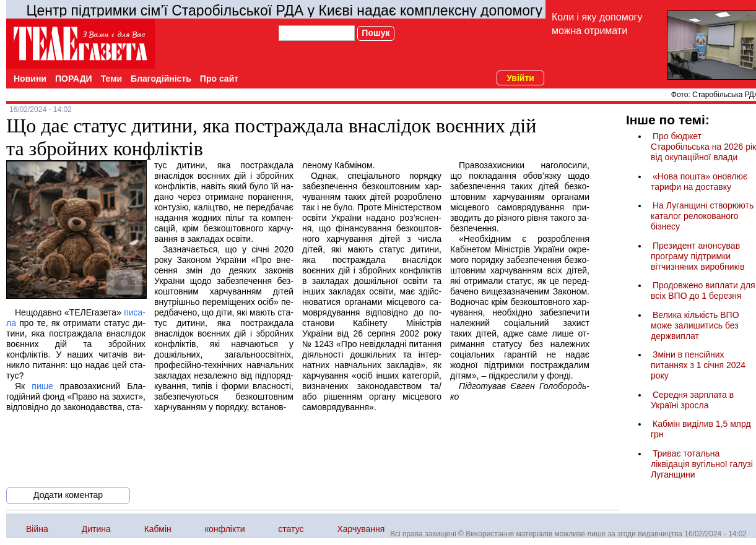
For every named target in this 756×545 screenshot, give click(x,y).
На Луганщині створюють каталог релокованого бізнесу (702, 216)
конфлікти (225, 529)
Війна (37, 529)
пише (42, 386)
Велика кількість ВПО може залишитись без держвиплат (695, 325)
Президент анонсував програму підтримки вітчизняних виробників (697, 256)
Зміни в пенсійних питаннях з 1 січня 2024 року (698, 365)
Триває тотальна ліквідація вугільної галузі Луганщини (702, 464)
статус (291, 529)
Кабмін (158, 529)
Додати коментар (68, 495)
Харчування (361, 529)
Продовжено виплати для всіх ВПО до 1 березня (703, 290)
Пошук (376, 33)
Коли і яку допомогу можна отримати (597, 24)
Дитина (96, 529)
